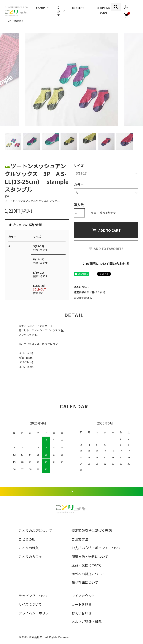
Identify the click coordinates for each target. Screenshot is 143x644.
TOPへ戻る (71, 492)
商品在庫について (85, 582)
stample (18, 21)
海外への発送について (88, 574)
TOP (9, 21)
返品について (82, 287)
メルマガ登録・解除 (87, 622)
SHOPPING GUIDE (103, 10)
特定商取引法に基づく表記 (89, 292)
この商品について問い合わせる (106, 264)
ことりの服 (27, 539)
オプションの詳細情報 (25, 225)
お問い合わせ (82, 613)
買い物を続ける (83, 298)
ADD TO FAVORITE (106, 248)
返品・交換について (86, 565)
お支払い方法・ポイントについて (97, 548)
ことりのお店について (35, 530)
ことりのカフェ (30, 556)
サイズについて (30, 604)
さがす (58, 11)
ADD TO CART (106, 230)
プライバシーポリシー (35, 613)
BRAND (40, 7)
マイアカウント (83, 596)
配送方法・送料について (90, 556)
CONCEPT (78, 8)
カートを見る (82, 604)
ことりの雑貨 (29, 548)
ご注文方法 (80, 539)
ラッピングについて (34, 596)
